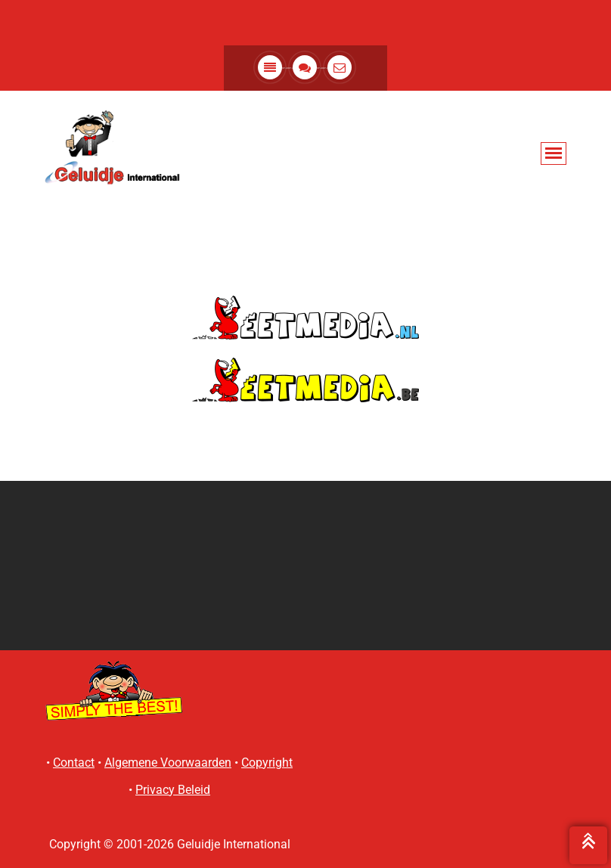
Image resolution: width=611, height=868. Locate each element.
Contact (74, 763)
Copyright (267, 763)
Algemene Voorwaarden (168, 763)
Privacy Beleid (173, 790)
